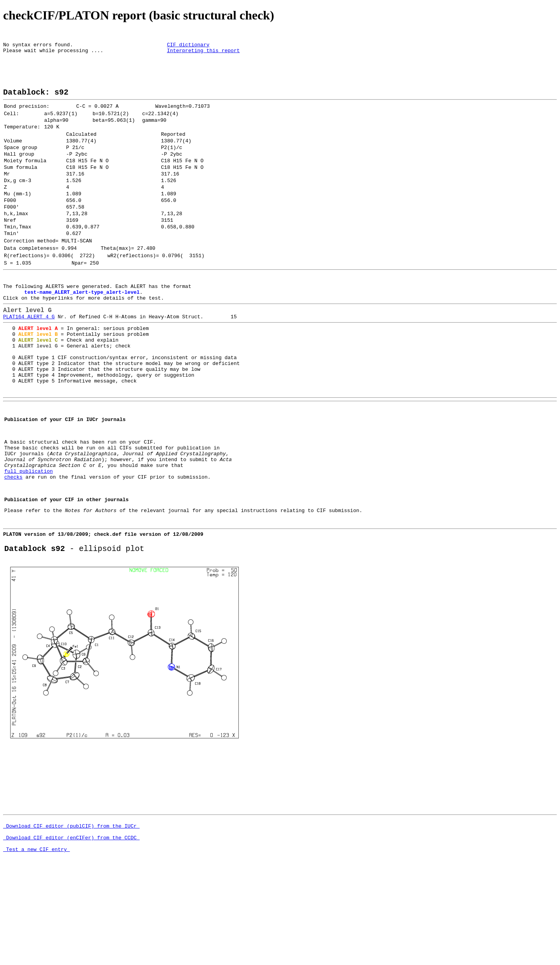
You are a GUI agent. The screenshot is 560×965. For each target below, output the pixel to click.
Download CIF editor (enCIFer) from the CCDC (71, 928)
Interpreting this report (203, 54)
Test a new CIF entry (37, 942)
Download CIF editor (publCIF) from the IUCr (71, 914)
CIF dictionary (188, 47)
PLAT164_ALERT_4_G (29, 363)
